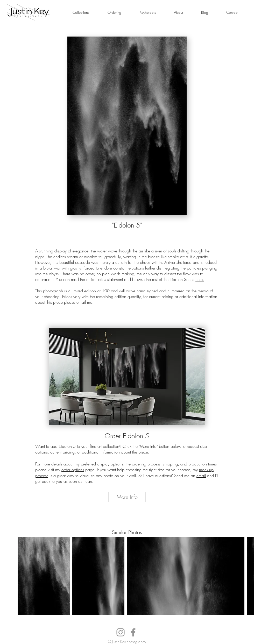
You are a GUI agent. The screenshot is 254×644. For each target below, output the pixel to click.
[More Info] (127, 497)
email (201, 476)
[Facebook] (133, 632)
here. (200, 279)
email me (84, 302)
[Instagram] (121, 632)
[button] (81, 12)
